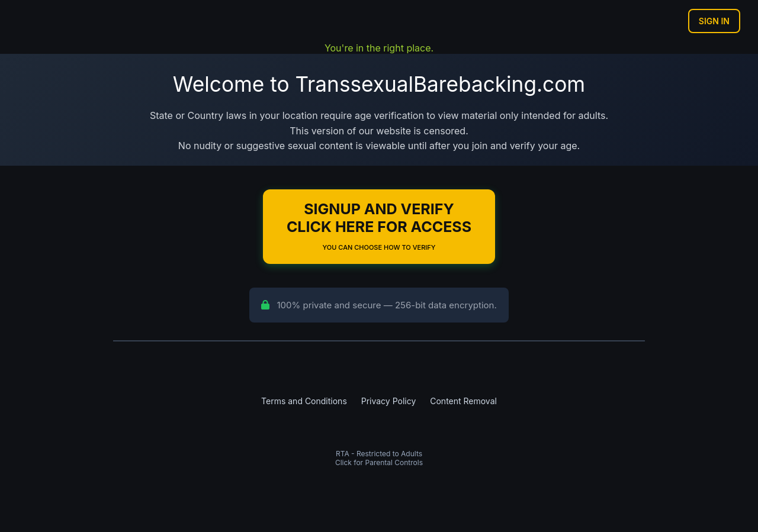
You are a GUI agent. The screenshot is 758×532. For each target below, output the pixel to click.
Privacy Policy (389, 401)
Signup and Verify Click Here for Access (379, 226)
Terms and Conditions (304, 401)
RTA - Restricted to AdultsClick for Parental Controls (379, 458)
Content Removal (463, 401)
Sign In (714, 21)
